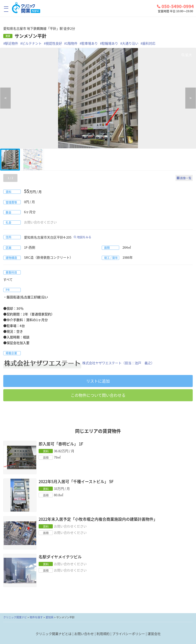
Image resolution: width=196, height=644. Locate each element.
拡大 (189, 55)
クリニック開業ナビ (15, 617)
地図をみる (84, 237)
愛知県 (50, 617)
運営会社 (154, 634)
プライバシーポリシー (129, 634)
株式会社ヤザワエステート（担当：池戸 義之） (79, 363)
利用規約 (103, 634)
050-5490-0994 (175, 6)
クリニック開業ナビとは (54, 634)
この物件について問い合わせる (98, 395)
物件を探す (36, 617)
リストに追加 (98, 381)
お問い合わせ (84, 634)
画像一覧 (186, 178)
